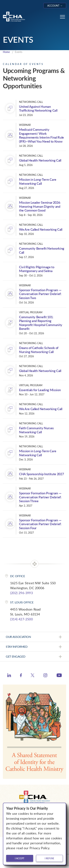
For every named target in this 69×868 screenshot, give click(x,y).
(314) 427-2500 (21, 619)
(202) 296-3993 (21, 593)
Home (6, 52)
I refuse (49, 858)
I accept (20, 858)
